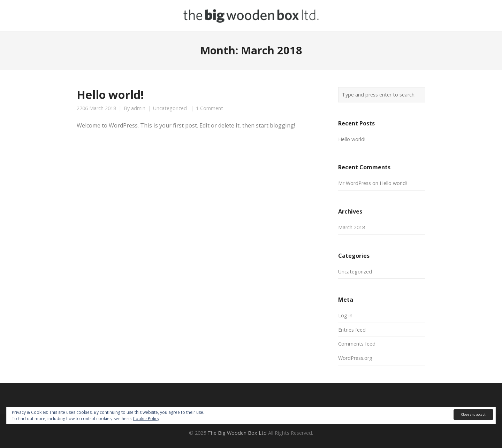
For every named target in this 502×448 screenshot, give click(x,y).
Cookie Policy (146, 419)
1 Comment (210, 108)
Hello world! (110, 94)
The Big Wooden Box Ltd (237, 433)
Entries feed (352, 330)
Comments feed (357, 344)
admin (138, 108)
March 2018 (352, 227)
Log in (345, 315)
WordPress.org (355, 358)
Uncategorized (170, 108)
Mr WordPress (355, 183)
